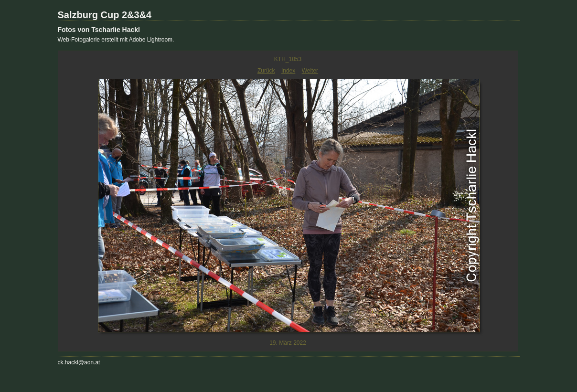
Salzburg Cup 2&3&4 (105, 15)
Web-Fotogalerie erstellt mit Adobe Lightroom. (116, 40)
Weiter (310, 71)
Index (288, 71)
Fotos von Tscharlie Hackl (99, 30)
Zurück (266, 71)
